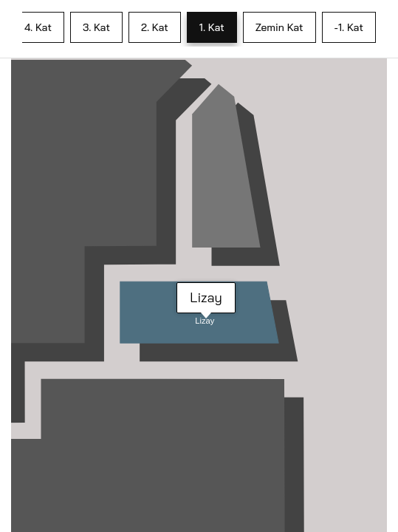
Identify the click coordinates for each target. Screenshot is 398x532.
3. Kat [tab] (96, 27)
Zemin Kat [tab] (279, 27)
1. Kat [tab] (212, 27)
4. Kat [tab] (38, 27)
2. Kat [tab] (155, 27)
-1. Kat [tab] (349, 27)
